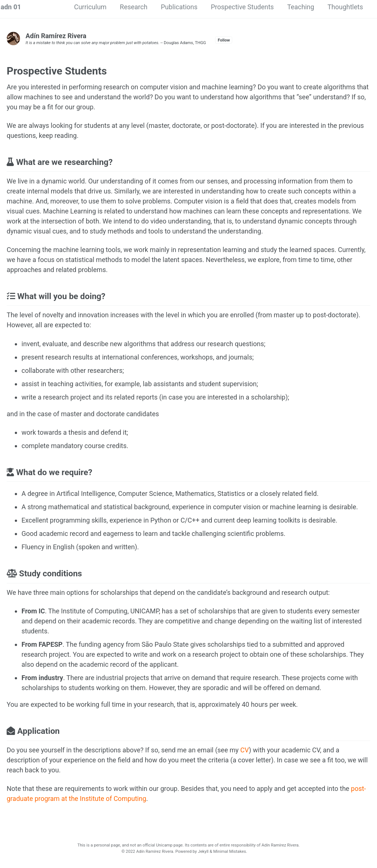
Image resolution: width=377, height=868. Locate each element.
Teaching (301, 7)
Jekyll (203, 852)
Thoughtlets (345, 7)
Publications (179, 7)
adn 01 (11, 7)
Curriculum (90, 7)
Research (134, 7)
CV (245, 750)
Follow (224, 40)
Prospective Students (242, 7)
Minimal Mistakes (230, 852)
